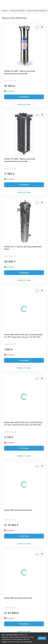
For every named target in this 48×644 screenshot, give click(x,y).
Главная (5, 11)
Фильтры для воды (17, 11)
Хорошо (42, 638)
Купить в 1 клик (24, 104)
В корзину (24, 97)
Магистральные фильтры (37, 11)
